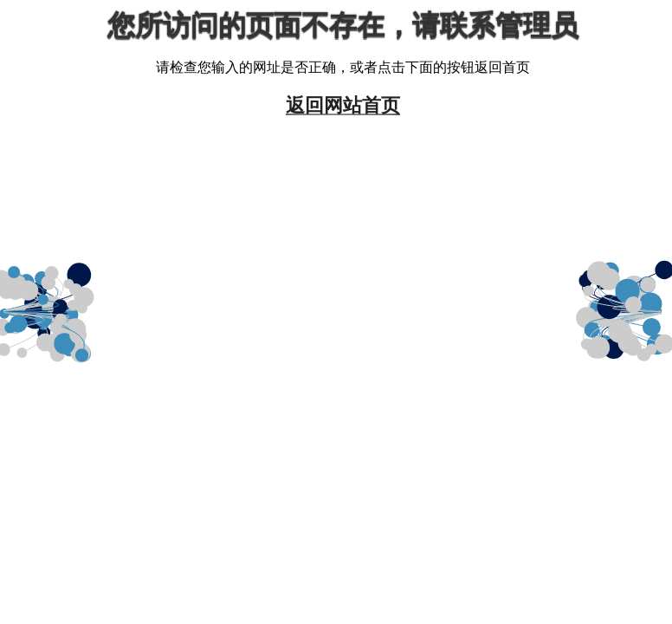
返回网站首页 (343, 104)
